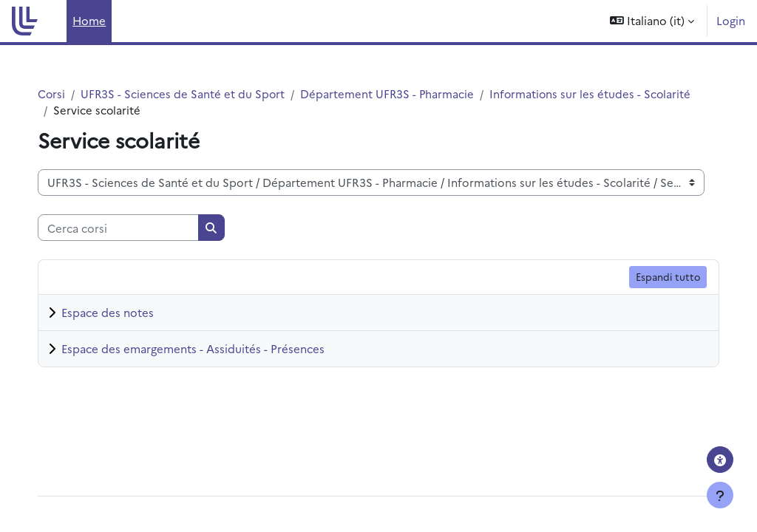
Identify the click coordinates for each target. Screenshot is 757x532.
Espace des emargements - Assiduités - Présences (208, 349)
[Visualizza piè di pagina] (720, 495)
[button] (652, 21)
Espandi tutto (653, 277)
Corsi (67, 93)
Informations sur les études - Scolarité (170, 110)
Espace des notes (122, 313)
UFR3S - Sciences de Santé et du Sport (199, 93)
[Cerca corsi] (133, 228)
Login (731, 20)
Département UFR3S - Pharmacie (405, 93)
